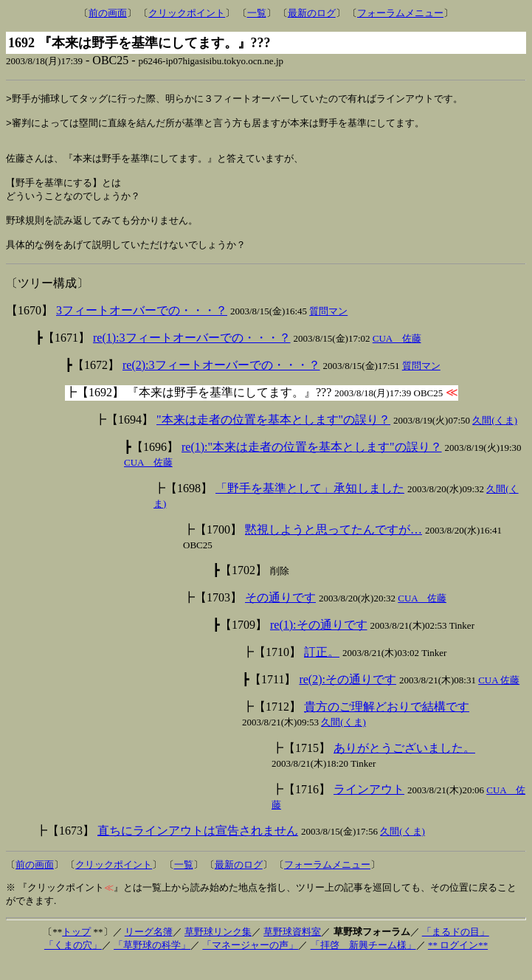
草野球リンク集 (218, 950)
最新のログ (312, 13)
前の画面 (108, 13)
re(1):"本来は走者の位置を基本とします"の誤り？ (312, 465)
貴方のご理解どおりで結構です (387, 725)
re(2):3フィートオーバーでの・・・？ (221, 383)
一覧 (257, 13)
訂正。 (322, 670)
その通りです (280, 616)
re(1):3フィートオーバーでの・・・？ (192, 356)
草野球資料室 (292, 950)
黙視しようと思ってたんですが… (334, 548)
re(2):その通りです (348, 698)
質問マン (328, 329)
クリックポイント (187, 13)
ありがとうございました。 (404, 766)
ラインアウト (369, 808)
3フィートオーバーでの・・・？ (142, 329)
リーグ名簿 (149, 950)
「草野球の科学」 (152, 963)
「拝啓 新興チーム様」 (363, 963)
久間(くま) (495, 439)
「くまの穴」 (73, 963)
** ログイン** (458, 963)
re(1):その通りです (319, 643)
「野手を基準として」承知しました (310, 507)
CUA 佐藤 (397, 357)
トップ (76, 950)
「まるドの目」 (456, 950)
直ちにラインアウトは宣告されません (198, 849)
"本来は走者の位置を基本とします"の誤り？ (273, 438)
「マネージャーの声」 (250, 963)
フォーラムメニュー (400, 13)
